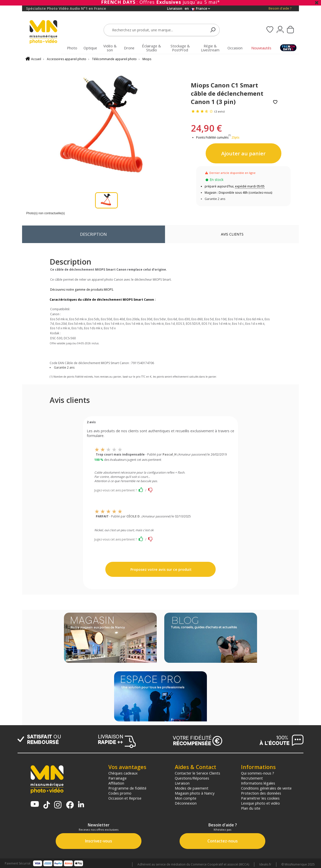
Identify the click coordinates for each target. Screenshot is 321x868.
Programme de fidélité (127, 788)
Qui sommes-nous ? (258, 773)
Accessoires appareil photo (67, 59)
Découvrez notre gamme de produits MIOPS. (82, 290)
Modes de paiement (192, 788)
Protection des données (261, 793)
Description (93, 234)
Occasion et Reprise (125, 798)
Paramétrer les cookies (260, 798)
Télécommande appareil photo (114, 59)
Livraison (182, 783)
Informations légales (258, 783)
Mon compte (186, 798)
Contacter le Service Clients (197, 773)
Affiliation (116, 783)
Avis (232, 234)
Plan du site (251, 808)
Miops (147, 59)
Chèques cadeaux (123, 773)
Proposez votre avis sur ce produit (160, 569)
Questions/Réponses (192, 778)
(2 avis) (219, 111)
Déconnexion (186, 803)
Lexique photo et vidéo (260, 803)
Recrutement (252, 778)
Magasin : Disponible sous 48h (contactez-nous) (238, 193)
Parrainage (117, 778)
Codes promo (120, 793)
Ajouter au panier (243, 153)
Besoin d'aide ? (280, 8)
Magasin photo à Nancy (195, 793)
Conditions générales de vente (266, 788)
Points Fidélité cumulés (212, 137)
